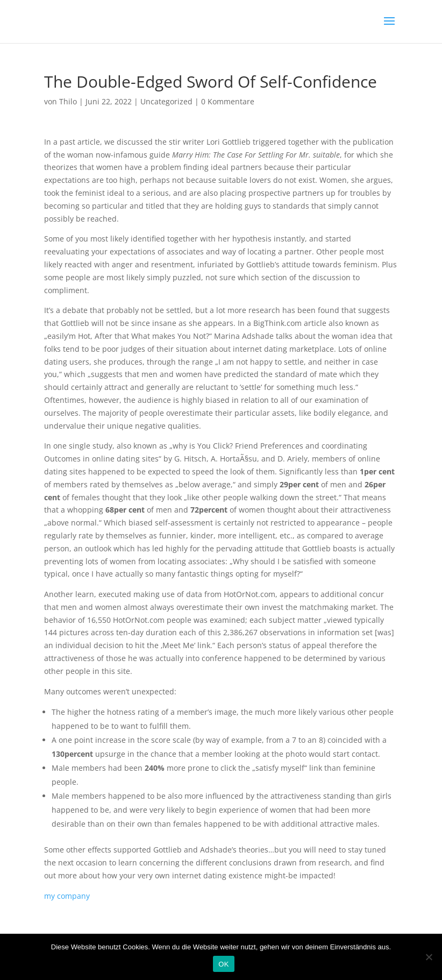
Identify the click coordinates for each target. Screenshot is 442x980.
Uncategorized (166, 101)
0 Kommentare (228, 101)
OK (223, 964)
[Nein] (429, 957)
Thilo (68, 101)
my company (67, 896)
